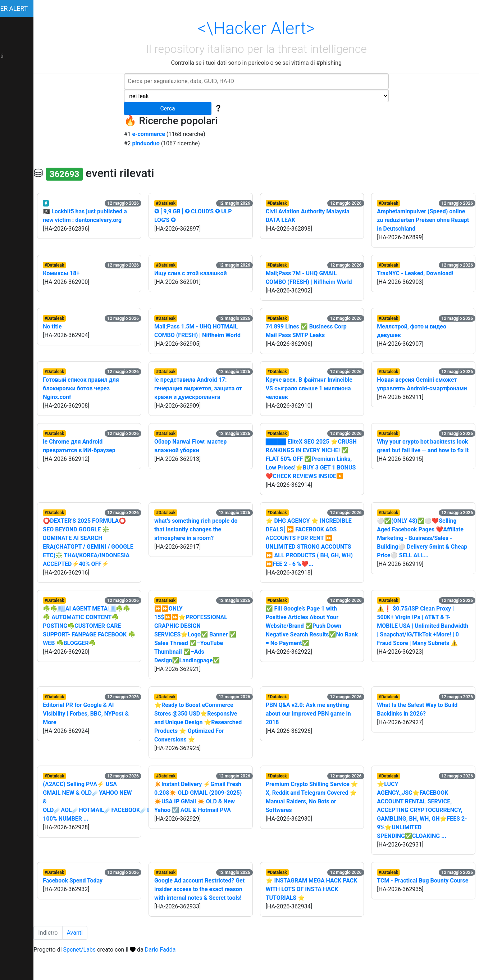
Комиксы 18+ (82, 273)
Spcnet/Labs (100, 976)
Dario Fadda (181, 976)
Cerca (178, 108)
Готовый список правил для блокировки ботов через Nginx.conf (101, 388)
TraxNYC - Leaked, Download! (420, 273)
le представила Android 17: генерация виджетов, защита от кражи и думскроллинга (210, 388)
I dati (10, 25)
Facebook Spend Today (93, 898)
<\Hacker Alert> (267, 28)
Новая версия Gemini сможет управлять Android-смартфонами (422, 388)
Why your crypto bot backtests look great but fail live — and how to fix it (425, 450)
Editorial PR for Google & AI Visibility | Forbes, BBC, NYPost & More (106, 731)
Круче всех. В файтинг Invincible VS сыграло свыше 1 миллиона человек (319, 388)
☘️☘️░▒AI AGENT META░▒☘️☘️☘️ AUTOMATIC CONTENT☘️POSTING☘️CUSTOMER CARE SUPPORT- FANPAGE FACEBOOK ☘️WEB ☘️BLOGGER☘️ (107, 643)
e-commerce (159, 134)
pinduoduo (156, 143)
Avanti (95, 959)
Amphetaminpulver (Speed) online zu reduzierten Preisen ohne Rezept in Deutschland (420, 220)
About (11, 40)
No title (73, 326)
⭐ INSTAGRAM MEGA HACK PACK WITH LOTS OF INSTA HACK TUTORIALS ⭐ (314, 906)
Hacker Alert (26, 9)
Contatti (14, 56)
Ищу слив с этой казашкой (206, 273)
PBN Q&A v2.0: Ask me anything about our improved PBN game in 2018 (318, 731)
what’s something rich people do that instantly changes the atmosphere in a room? (211, 538)
